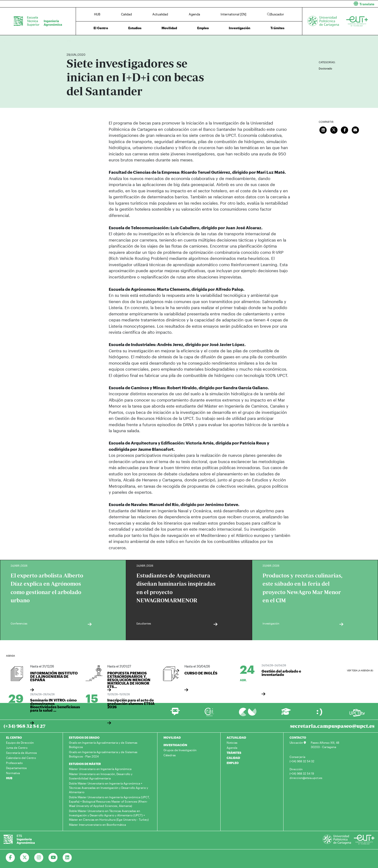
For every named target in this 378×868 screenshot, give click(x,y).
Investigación (240, 28)
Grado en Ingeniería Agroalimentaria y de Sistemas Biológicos (103, 745)
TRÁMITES (234, 753)
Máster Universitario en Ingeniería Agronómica (100, 769)
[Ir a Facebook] (10, 858)
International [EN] (233, 14)
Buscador (276, 14)
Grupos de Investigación (180, 750)
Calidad (126, 14)
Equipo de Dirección (20, 743)
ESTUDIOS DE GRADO (84, 737)
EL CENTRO (14, 737)
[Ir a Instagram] (39, 858)
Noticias (232, 743)
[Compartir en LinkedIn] (323, 129)
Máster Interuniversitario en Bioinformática (97, 825)
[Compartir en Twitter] (334, 129)
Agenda (194, 14)
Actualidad (160, 14)
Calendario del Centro (21, 758)
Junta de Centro (17, 748)
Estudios (135, 28)
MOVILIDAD (172, 737)
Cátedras (170, 755)
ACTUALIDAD (236, 737)
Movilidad (169, 28)
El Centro (101, 28)
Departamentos (16, 768)
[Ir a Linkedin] (67, 858)
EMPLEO (233, 763)
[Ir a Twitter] (25, 858)
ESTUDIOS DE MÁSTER (85, 764)
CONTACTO (298, 737)
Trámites (277, 28)
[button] (285, 4)
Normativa (13, 773)
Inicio (70, 40)
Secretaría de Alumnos (21, 753)
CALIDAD (233, 758)
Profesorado (14, 763)
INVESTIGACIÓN (175, 745)
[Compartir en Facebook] (345, 129)
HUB (97, 14)
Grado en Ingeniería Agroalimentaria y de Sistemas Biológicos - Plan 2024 (103, 754)
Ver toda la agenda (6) (360, 670)
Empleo (203, 28)
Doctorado (325, 68)
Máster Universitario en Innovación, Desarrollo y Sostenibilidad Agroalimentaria (101, 776)
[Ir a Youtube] (53, 858)
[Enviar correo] (355, 129)
